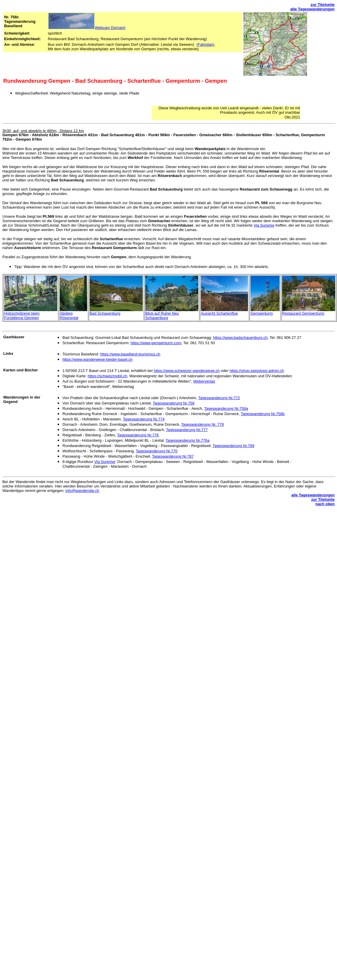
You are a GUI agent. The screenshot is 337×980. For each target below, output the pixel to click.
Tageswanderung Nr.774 (144, 419)
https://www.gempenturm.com (156, 343)
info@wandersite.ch (82, 491)
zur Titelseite (323, 5)
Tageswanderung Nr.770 (157, 451)
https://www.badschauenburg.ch (240, 338)
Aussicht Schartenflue (219, 313)
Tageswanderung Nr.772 (219, 398)
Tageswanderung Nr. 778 (203, 424)
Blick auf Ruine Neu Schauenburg (162, 316)
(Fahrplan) (205, 44)
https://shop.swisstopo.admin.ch (257, 371)
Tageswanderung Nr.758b (263, 414)
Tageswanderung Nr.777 (187, 430)
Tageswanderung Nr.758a (226, 408)
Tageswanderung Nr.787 (173, 456)
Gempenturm (262, 313)
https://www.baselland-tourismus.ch (130, 354)
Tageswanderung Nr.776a (187, 440)
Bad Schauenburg (105, 313)
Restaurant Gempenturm (303, 313)
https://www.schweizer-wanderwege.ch (187, 371)
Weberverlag (204, 381)
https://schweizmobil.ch (108, 376)
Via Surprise (264, 225)
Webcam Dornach (110, 28)
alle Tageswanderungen (312, 9)
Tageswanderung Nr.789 (233, 446)
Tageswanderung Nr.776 (138, 435)
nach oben (325, 504)
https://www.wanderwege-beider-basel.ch (97, 359)
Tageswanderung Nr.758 (174, 403)
